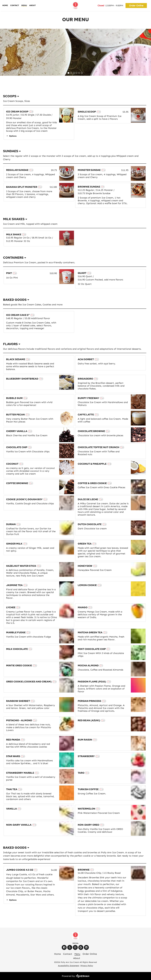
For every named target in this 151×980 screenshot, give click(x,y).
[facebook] (64, 947)
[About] (33, 6)
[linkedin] (87, 947)
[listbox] (75, 96)
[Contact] (15, 6)
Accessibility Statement (69, 966)
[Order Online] (136, 6)
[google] (81, 947)
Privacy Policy (87, 966)
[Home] (5, 6)
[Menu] (24, 6)
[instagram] (76, 947)
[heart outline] (31, 112)
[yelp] (70, 947)
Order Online (136, 6)
